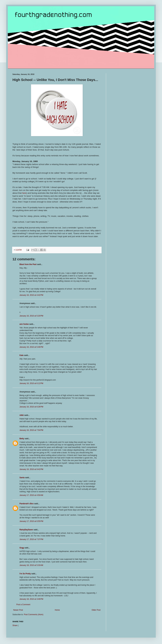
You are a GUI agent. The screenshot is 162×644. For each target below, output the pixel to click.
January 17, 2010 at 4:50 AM (31, 495)
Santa (22, 478)
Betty (22, 439)
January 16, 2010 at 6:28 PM (31, 407)
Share (15, 625)
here (24, 193)
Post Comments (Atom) (34, 615)
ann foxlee (24, 324)
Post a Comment (23, 605)
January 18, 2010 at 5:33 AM (31, 565)
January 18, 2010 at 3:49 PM (31, 599)
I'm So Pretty (25, 574)
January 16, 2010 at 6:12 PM (31, 383)
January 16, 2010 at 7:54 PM (31, 430)
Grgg (22, 548)
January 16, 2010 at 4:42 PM (31, 295)
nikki (22, 415)
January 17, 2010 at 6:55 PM (31, 521)
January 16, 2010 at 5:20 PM (31, 316)
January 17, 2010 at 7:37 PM (31, 539)
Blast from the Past (28, 264)
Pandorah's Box (27, 504)
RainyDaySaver (26, 530)
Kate (21, 355)
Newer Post (18, 610)
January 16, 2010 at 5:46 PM (31, 347)
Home (57, 610)
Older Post (96, 610)
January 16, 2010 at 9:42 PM (31, 469)
